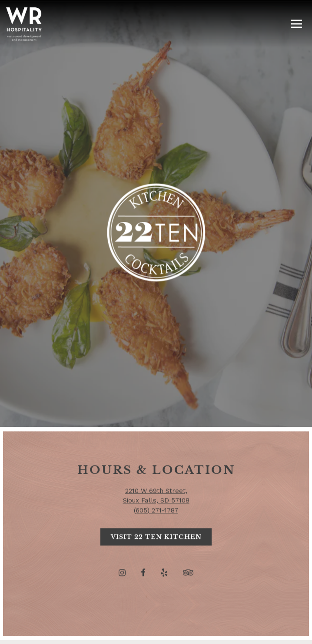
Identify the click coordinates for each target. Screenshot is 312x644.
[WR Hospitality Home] (24, 24)
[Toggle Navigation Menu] (297, 24)
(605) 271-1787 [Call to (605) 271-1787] (156, 480)
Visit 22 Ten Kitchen (156, 507)
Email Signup (156, 633)
